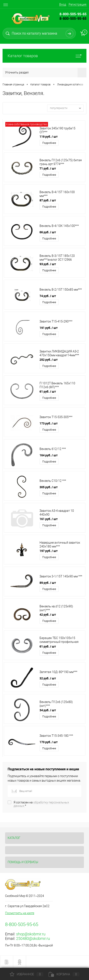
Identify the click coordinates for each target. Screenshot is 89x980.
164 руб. (49, 455)
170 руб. (49, 742)
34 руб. (48, 710)
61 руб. (48, 391)
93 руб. (48, 264)
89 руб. (48, 583)
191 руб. (49, 328)
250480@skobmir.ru (33, 938)
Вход (63, 4)
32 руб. (48, 678)
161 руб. (49, 519)
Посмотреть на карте (20, 913)
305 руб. (49, 487)
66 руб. (48, 232)
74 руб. (48, 296)
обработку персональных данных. (41, 804)
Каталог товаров (44, 56)
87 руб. (48, 200)
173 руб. (49, 423)
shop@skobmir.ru (31, 934)
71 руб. (48, 168)
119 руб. (49, 136)
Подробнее (49, 143)
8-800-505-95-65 (73, 18)
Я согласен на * (41, 804)
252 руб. (49, 360)
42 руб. (48, 614)
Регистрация (78, 4)
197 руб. (49, 551)
